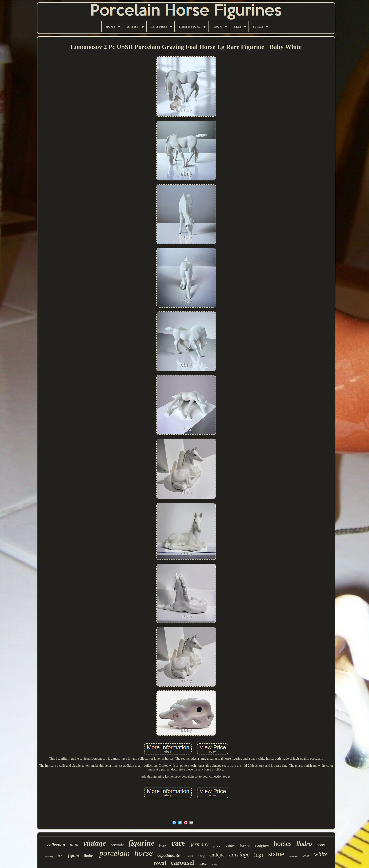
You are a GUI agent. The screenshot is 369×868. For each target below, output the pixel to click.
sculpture (262, 845)
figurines (293, 857)
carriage (239, 854)
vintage (95, 843)
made (189, 855)
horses (283, 843)
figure (74, 855)
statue (276, 854)
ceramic (117, 845)
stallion (203, 864)
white (321, 854)
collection (56, 845)
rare (178, 843)
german (217, 846)
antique (217, 855)
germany (199, 844)
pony (321, 845)
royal (160, 863)
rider (215, 864)
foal (60, 856)
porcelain (114, 853)
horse (144, 853)
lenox (306, 856)
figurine (141, 843)
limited (89, 856)
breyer (163, 846)
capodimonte (169, 855)
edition (231, 845)
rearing (49, 856)
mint (74, 844)
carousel (182, 862)
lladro (304, 844)
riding (201, 856)
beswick (245, 846)
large (259, 855)
